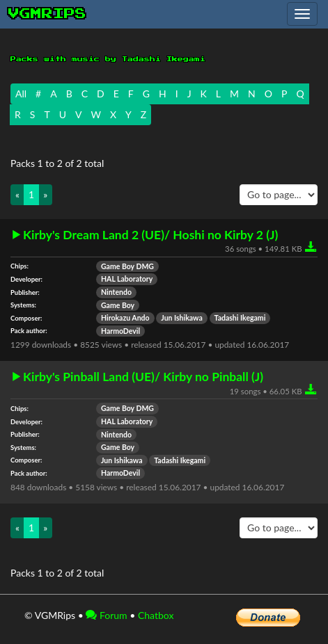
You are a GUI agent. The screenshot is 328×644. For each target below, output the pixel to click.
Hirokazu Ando (125, 318)
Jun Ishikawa (182, 318)
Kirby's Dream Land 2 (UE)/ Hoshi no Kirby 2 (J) (150, 235)
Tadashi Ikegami (240, 318)
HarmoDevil (120, 331)
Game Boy (118, 305)
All (21, 94)
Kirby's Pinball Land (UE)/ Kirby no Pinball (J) (143, 377)
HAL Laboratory (127, 279)
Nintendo (116, 292)
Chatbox (156, 615)
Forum (106, 615)
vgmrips (47, 14)
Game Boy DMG (127, 266)
